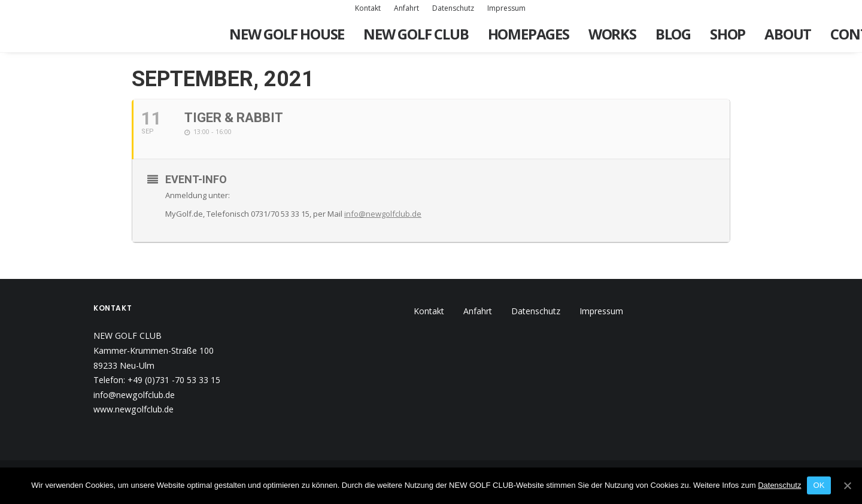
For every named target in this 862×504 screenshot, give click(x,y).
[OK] (847, 485)
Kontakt (368, 8)
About (788, 34)
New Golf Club (416, 34)
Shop (728, 34)
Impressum (506, 8)
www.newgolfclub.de (133, 409)
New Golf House (287, 34)
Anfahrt (406, 8)
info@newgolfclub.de (383, 214)
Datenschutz (453, 8)
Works (612, 34)
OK (819, 485)
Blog (673, 34)
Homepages (529, 34)
